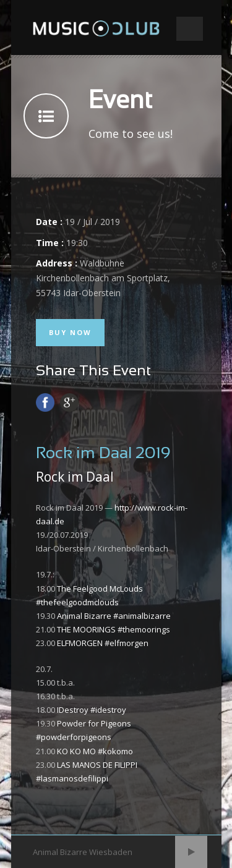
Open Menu (190, 29)
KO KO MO (76, 751)
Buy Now (70, 332)
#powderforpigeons (74, 737)
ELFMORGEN (80, 643)
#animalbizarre (142, 616)
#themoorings (144, 629)
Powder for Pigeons (94, 723)
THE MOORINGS (86, 629)
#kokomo (115, 751)
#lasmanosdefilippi (72, 778)
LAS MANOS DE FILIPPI (97, 765)
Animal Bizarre (84, 616)
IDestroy (73, 710)
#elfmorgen (127, 643)
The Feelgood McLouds (100, 589)
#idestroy (108, 710)
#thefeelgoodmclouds (77, 602)
